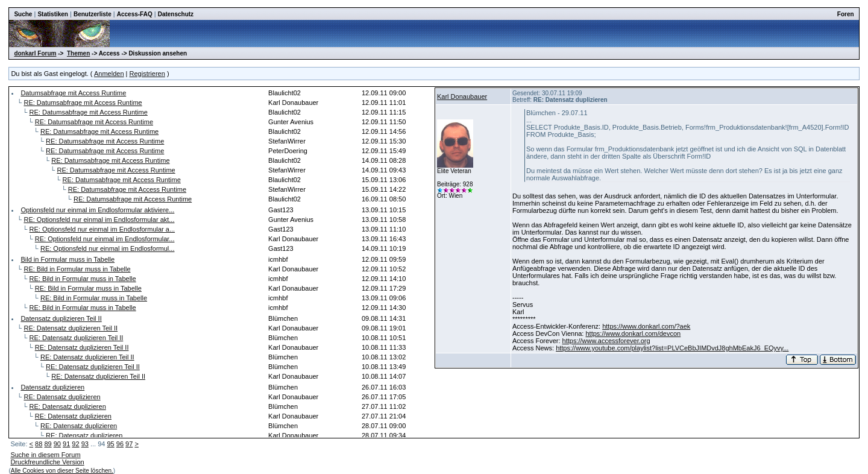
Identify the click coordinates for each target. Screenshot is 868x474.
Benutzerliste (93, 14)
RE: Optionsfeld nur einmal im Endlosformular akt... (99, 220)
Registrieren (147, 74)
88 (39, 444)
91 (66, 444)
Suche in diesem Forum (45, 455)
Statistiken (53, 14)
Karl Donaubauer (462, 96)
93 (85, 444)
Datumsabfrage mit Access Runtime (73, 93)
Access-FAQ (135, 14)
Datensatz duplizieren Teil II (61, 318)
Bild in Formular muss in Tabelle (68, 259)
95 (110, 444)
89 (48, 444)
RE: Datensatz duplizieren (62, 397)
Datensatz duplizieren (52, 387)
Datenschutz (176, 14)
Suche (23, 14)
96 (120, 444)
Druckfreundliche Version (47, 462)
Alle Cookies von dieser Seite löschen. (62, 471)
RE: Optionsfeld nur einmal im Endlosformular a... (102, 229)
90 (57, 444)
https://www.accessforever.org (606, 341)
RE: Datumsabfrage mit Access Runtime (83, 103)
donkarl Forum (35, 53)
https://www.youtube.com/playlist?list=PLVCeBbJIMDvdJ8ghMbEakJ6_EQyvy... (672, 348)
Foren (846, 14)
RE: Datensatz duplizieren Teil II (71, 328)
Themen (78, 53)
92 (75, 444)
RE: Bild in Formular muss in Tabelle (77, 269)
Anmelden (109, 74)
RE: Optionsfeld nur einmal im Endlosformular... (105, 239)
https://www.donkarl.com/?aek (646, 326)
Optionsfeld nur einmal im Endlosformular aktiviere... (97, 210)
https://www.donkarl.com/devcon (633, 333)
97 (129, 444)
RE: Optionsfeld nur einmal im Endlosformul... (108, 248)
